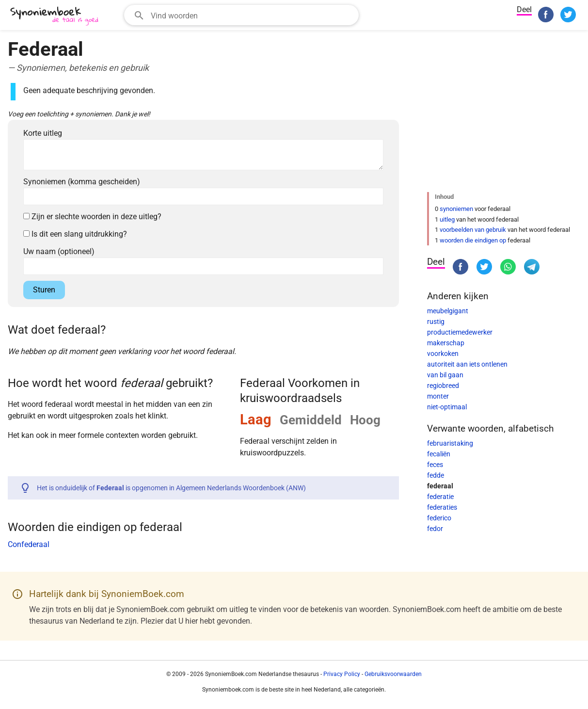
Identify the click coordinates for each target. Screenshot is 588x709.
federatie (440, 497)
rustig (436, 322)
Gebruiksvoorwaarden (393, 674)
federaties (442, 507)
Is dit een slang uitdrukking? (75, 234)
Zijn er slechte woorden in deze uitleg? (92, 217)
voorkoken (443, 354)
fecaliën (439, 454)
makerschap (446, 343)
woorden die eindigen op (473, 240)
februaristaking (450, 443)
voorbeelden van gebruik (473, 230)
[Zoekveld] (252, 15)
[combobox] (241, 15)
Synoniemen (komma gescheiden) (82, 182)
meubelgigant (448, 311)
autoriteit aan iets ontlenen (467, 364)
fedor (435, 529)
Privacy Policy (342, 674)
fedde (436, 475)
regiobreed (443, 386)
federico (439, 518)
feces (435, 465)
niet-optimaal (447, 407)
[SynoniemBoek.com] (56, 16)
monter (438, 396)
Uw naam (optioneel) (59, 251)
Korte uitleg (43, 133)
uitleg (447, 219)
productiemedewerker (460, 332)
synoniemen (456, 209)
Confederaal (29, 544)
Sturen (44, 290)
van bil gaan (445, 375)
